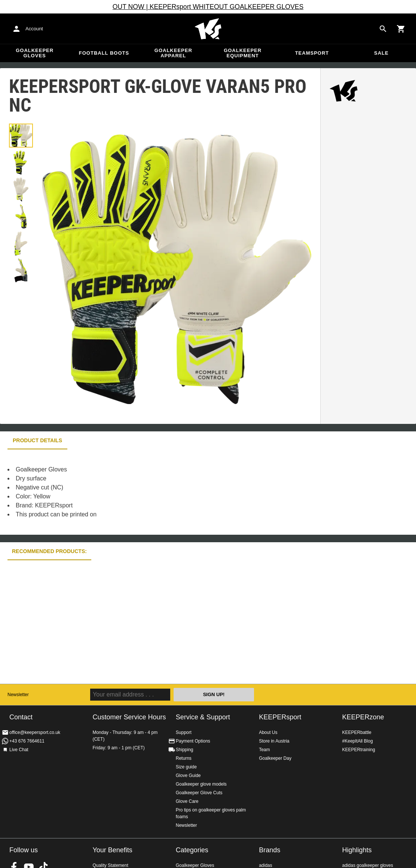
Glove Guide (188, 776)
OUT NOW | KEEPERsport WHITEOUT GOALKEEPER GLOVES (208, 7)
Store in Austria (274, 741)
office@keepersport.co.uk (35, 732)
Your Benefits (112, 850)
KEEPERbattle (357, 732)
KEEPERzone (363, 717)
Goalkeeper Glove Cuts (199, 793)
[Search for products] (383, 29)
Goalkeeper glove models (201, 784)
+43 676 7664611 (27, 741)
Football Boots (104, 53)
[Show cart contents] (401, 29)
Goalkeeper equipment (243, 53)
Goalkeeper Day (275, 758)
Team (264, 750)
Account (34, 29)
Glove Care (187, 801)
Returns (184, 758)
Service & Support (203, 717)
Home (208, 29)
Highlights (357, 850)
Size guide (186, 767)
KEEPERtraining (359, 750)
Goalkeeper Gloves (35, 53)
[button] (21, 136)
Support (184, 732)
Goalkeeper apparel (173, 53)
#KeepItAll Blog (358, 741)
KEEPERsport (280, 717)
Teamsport (312, 53)
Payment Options (193, 741)
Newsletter (18, 695)
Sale (381, 53)
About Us (268, 732)
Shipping (185, 750)
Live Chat (19, 750)
